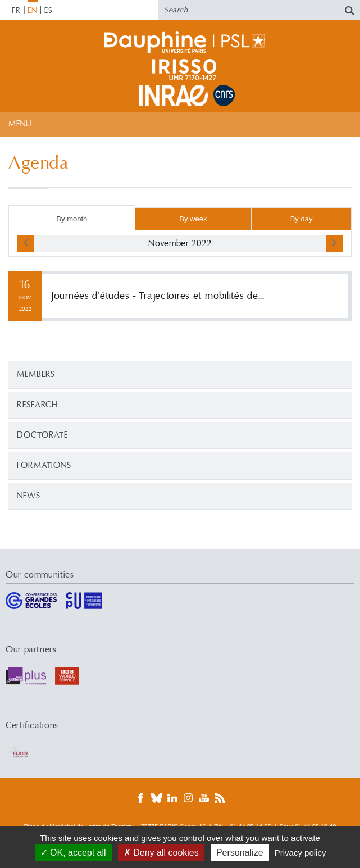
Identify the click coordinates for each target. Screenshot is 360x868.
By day (302, 219)
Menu (20, 124)
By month (72, 219)
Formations (44, 465)
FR (16, 11)
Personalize (240, 853)
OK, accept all (73, 853)
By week (193, 219)
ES (49, 11)
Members (36, 374)
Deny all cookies (161, 853)
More (180, 296)
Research (37, 405)
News (29, 496)
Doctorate (42, 435)
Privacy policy (300, 853)
